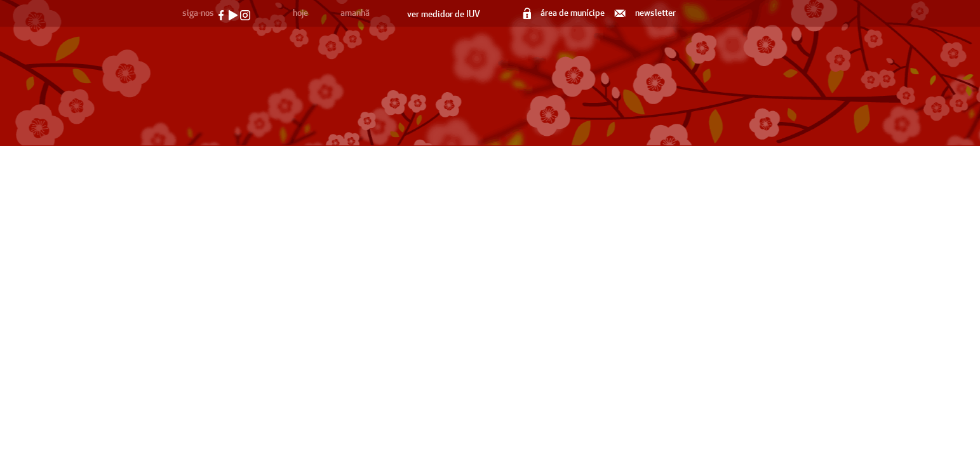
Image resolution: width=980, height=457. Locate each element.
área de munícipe (565, 13)
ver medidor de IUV (444, 14)
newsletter (646, 13)
